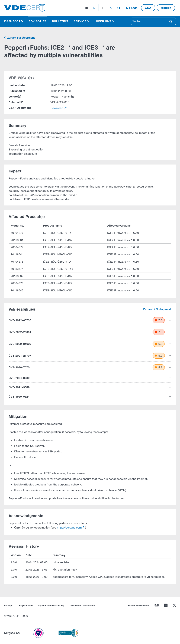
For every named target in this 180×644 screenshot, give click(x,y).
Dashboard (14, 21)
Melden (166, 8)
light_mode (103, 8)
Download (57, 108)
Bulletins (60, 21)
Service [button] (80, 21)
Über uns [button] (104, 21)
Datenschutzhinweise (82, 605)
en (94, 8)
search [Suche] (171, 21)
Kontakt (9, 605)
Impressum (26, 605)
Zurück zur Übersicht (21, 38)
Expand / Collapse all (157, 309)
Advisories (38, 21)
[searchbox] (148, 21)
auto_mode (119, 8)
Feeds (133, 8)
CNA (148, 8)
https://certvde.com (69, 527)
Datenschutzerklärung (51, 605)
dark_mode (111, 8)
